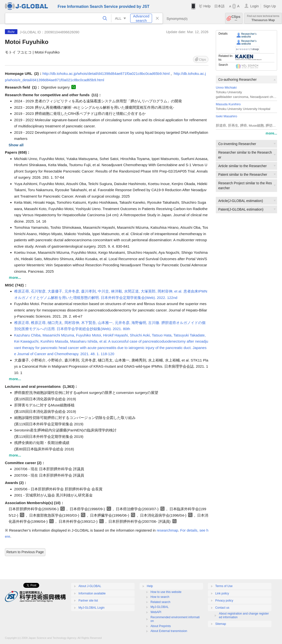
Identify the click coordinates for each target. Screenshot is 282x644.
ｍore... (271, 133)
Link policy (222, 593)
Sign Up (270, 6)
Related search (160, 602)
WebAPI (156, 612)
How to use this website (166, 592)
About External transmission (169, 631)
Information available (92, 593)
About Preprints (161, 626)
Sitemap (221, 624)
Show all (16, 145)
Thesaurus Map (263, 18)
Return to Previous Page (25, 552)
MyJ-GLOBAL (160, 607)
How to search (160, 597)
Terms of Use (224, 586)
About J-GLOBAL (90, 586)
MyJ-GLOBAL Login (91, 608)
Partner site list (88, 601)
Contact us (222, 608)
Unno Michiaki (226, 87)
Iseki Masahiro (226, 116)
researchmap (167, 530)
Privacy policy (224, 601)
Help (207, 6)
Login (254, 6)
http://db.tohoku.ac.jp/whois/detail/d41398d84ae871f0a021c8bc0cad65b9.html (106, 74)
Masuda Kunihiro (228, 104)
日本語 (219, 6)
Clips (236, 18)
